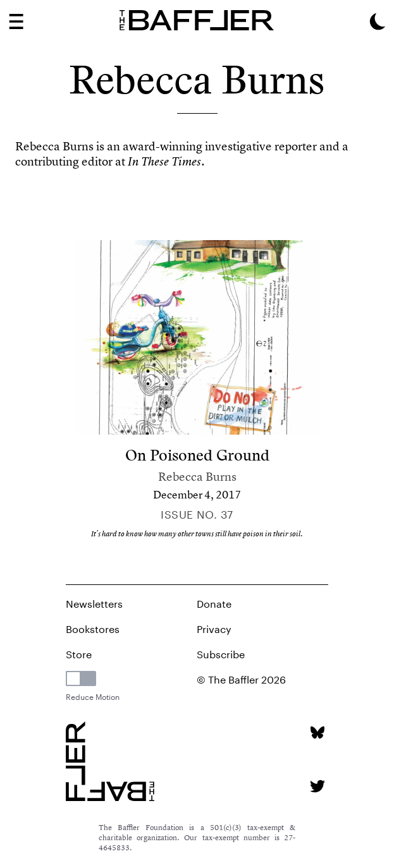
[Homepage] (197, 20)
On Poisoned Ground (197, 455)
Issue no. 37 (197, 513)
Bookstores (93, 628)
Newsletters (94, 602)
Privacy (214, 628)
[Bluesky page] (317, 732)
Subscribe (221, 653)
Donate (214, 602)
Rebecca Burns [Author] (197, 477)
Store (79, 653)
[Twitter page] (317, 786)
